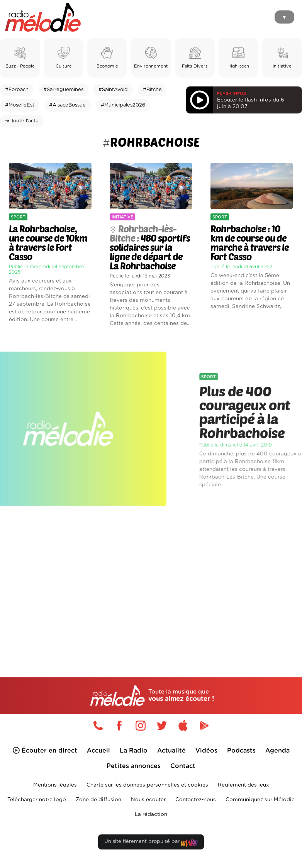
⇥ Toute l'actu (22, 121)
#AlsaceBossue (67, 105)
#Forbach (17, 90)
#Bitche (152, 90)
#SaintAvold (113, 90)
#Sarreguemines (63, 90)
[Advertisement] (151, 579)
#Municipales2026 (123, 105)
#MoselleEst (20, 105)
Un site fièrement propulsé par (151, 843)
